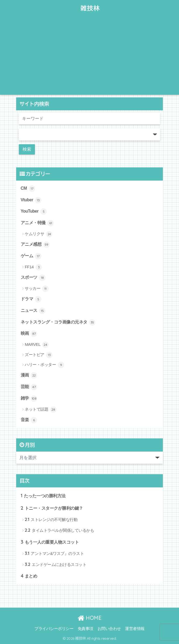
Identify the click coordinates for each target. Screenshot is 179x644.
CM (28, 189)
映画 (29, 334)
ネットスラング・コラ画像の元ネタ (58, 322)
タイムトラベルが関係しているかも (59, 530)
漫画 (29, 375)
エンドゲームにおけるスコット (56, 564)
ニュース (33, 311)
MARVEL (37, 345)
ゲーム (31, 256)
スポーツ (33, 278)
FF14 (33, 267)
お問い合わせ (109, 629)
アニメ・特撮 (37, 223)
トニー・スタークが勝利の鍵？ (52, 508)
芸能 (29, 387)
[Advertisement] (89, 57)
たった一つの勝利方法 (43, 496)
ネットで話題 (41, 410)
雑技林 (90, 8)
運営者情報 (135, 629)
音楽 (29, 420)
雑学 (29, 399)
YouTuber (34, 212)
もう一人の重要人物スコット (50, 542)
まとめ (29, 576)
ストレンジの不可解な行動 (51, 519)
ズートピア (39, 355)
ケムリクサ (39, 234)
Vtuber (31, 200)
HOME (89, 618)
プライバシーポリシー (54, 629)
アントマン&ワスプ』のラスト (54, 553)
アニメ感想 (35, 245)
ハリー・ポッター (44, 365)
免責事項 (85, 629)
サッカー (37, 289)
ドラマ (31, 299)
